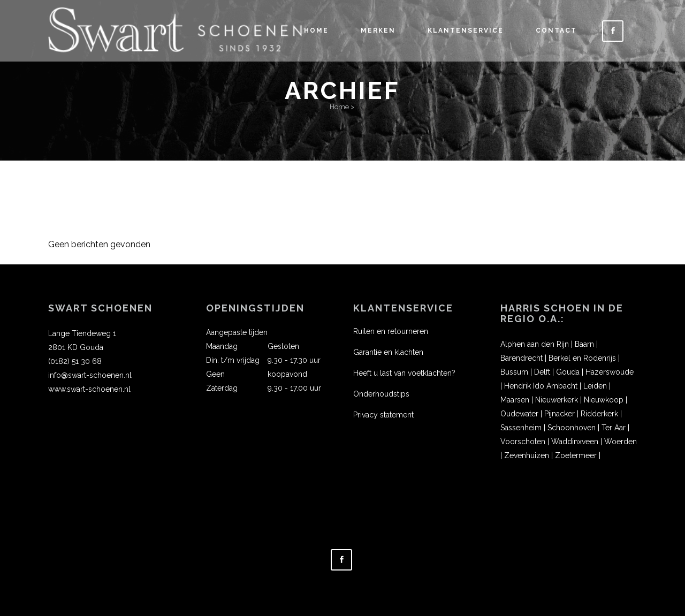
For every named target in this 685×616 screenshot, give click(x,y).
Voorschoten (523, 442)
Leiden (595, 386)
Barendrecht (522, 358)
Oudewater (519, 414)
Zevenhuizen (527, 455)
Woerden (621, 442)
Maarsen (515, 400)
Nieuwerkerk (557, 400)
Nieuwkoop (604, 400)
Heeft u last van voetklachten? (404, 373)
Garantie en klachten (388, 352)
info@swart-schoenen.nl (90, 375)
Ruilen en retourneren (391, 331)
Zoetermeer (576, 455)
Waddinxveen (575, 442)
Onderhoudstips (381, 394)
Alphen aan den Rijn (535, 344)
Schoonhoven (572, 428)
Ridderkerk (599, 414)
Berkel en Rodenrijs (582, 358)
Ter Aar (614, 428)
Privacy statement (383, 415)
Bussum (514, 372)
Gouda (568, 372)
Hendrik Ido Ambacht (541, 386)
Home (339, 107)
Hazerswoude (610, 372)
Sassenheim (521, 428)
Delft (542, 372)
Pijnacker (560, 414)
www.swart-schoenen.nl (89, 389)
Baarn (584, 344)
